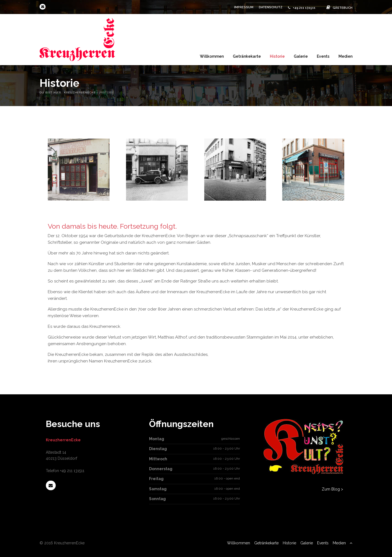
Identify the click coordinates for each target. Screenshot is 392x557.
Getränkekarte (247, 56)
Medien (345, 56)
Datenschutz (271, 7)
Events (323, 56)
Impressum (244, 7)
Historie (277, 56)
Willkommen (212, 56)
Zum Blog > (332, 489)
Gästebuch (338, 8)
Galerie (301, 56)
